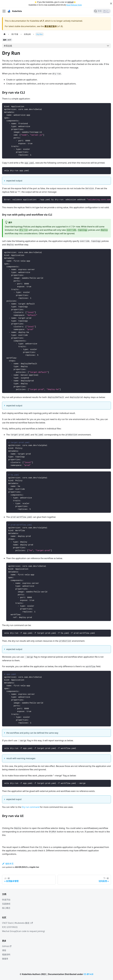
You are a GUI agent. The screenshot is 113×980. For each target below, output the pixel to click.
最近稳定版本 (51, 26)
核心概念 (6, 908)
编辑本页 (8, 864)
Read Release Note (74, 5)
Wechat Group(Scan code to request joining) (23, 931)
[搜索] (102, 11)
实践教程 (6, 904)
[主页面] (5, 34)
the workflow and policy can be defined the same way (32, 733)
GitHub (70, 2)
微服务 (5, 959)
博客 (4, 950)
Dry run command (31, 807)
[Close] (111, 4)
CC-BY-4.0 (88, 974)
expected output (14, 181)
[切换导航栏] (4, 11)
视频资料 (6, 954)
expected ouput (14, 799)
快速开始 (6, 900)
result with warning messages (21, 758)
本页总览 (8, 46)
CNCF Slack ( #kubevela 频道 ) (17, 923)
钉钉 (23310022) (10, 927)
